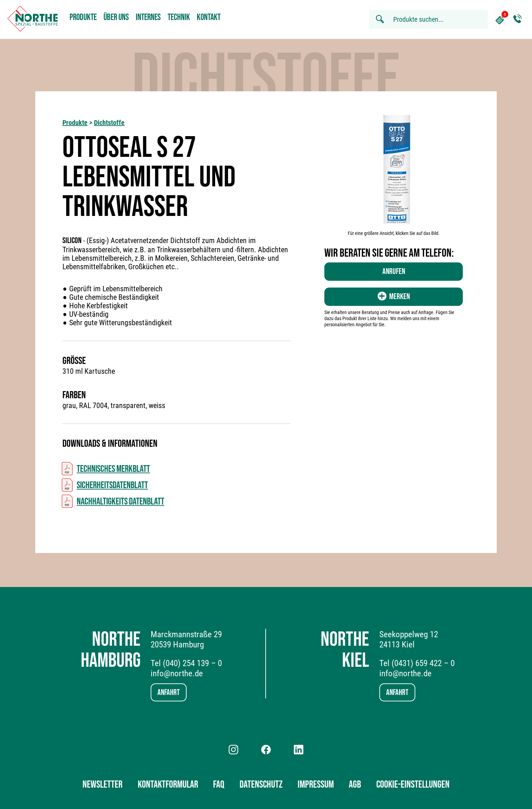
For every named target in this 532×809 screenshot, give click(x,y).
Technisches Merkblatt (113, 469)
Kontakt (209, 17)
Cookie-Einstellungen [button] (413, 785)
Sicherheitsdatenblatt (112, 485)
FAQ (219, 785)
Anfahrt (169, 692)
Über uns (116, 17)
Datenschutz (261, 785)
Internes (148, 17)
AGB (355, 785)
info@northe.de (177, 673)
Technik (179, 17)
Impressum (316, 785)
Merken (394, 297)
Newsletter (102, 785)
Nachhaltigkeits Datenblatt (120, 502)
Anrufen (394, 271)
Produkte (83, 17)
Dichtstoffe (109, 123)
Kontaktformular (168, 785)
